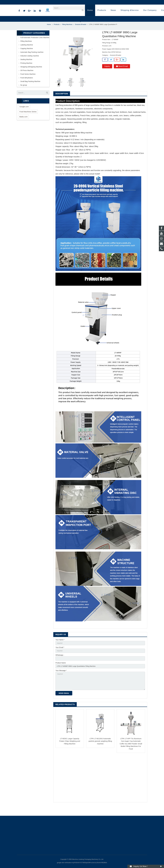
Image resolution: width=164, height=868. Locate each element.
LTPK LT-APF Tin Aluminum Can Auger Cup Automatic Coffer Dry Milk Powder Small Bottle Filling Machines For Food (131, 753)
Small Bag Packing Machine (30, 89)
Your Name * (60, 647)
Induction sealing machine (30, 63)
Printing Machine (26, 71)
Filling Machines (67, 32)
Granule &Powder (81, 32)
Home (49, 32)
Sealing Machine (26, 67)
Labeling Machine (27, 52)
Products (57, 32)
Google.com (24, 114)
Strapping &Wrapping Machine (31, 74)
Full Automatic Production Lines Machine (35, 45)
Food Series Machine (28, 82)
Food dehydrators (27, 85)
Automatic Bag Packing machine (32, 60)
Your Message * (61, 679)
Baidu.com (24, 124)
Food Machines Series (28, 119)
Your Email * (60, 655)
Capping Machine (27, 56)
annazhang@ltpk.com (42, 2)
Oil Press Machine (27, 78)
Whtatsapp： (60, 663)
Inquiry (107, 74)
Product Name (61, 671)
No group (24, 93)
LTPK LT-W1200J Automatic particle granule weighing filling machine (100, 750)
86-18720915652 (25, 2)
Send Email (122, 74)
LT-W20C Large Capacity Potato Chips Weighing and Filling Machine (70, 750)
